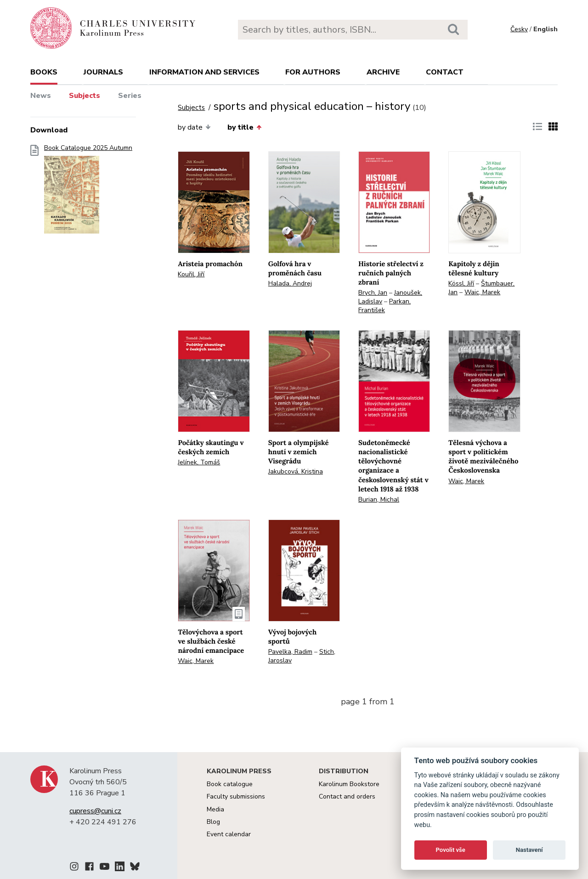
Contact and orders (347, 796)
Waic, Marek (482, 292)
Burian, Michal (379, 499)
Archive (383, 72)
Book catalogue (230, 784)
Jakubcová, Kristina (296, 471)
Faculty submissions (236, 796)
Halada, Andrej (290, 283)
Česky (519, 29)
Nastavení (529, 850)
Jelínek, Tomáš (199, 462)
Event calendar (229, 834)
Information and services (204, 72)
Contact (445, 72)
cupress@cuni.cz (95, 811)
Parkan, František (384, 306)
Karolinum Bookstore (349, 784)
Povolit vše (451, 850)
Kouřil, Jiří (191, 274)
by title (244, 127)
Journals (103, 72)
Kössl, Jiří (461, 283)
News (41, 96)
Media (215, 809)
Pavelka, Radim (290, 652)
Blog (213, 822)
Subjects (85, 96)
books (44, 72)
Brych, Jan (373, 293)
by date (194, 127)
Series (130, 96)
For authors (313, 72)
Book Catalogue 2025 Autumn (88, 192)
